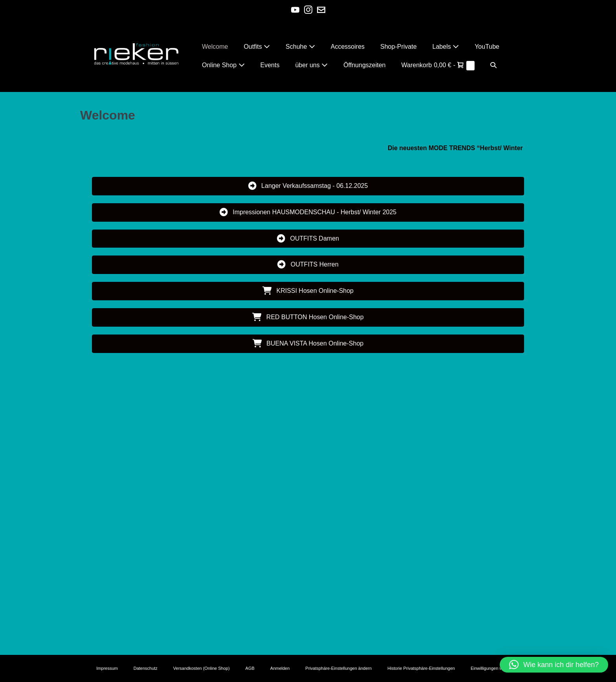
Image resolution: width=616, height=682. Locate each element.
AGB (250, 668)
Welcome (215, 47)
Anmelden (280, 668)
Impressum (107, 668)
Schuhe (300, 47)
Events (270, 65)
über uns (311, 65)
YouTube (487, 47)
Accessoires (348, 47)
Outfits (257, 47)
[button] (493, 65)
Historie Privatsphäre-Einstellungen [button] (421, 668)
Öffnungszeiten (364, 65)
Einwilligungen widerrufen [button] (495, 668)
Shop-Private (399, 47)
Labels (446, 47)
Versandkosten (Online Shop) (202, 668)
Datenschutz (146, 668)
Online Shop (223, 65)
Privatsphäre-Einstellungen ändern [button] (338, 668)
